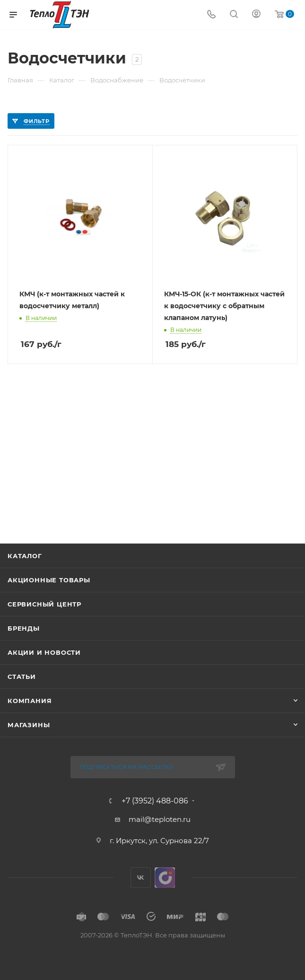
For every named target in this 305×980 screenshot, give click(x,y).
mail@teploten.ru (160, 819)
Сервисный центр (44, 604)
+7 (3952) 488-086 (155, 801)
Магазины (29, 725)
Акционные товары (49, 580)
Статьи (22, 677)
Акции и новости (44, 652)
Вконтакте (141, 878)
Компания (30, 701)
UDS (165, 878)
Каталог (25, 556)
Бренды (24, 628)
